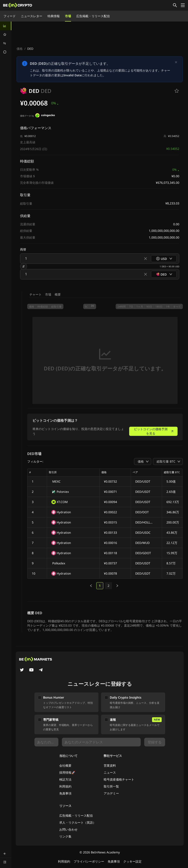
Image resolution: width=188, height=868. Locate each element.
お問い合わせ (68, 829)
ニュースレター (32, 16)
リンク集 (65, 836)
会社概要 (65, 765)
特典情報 (54, 16)
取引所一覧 (111, 786)
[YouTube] (31, 670)
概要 (58, 294)
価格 (20, 49)
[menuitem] (6, 26)
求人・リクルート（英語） (78, 822)
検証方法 (65, 779)
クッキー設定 (132, 861)
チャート (36, 294)
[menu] (6, 39)
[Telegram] (41, 670)
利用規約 (65, 786)
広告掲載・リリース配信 (93, 16)
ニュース (110, 772)
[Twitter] (22, 670)
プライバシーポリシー (89, 861)
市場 (68, 16)
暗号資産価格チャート (119, 779)
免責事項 (65, 793)
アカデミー (111, 793)
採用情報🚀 (67, 772)
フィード (10, 16)
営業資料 (110, 765)
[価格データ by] (45, 116)
